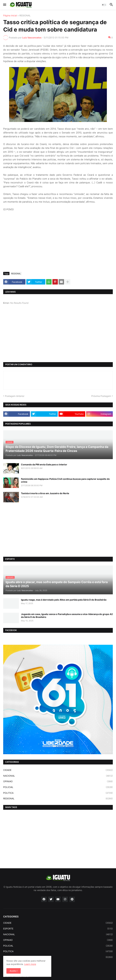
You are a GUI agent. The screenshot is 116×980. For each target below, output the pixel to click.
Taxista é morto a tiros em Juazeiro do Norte (45, 493)
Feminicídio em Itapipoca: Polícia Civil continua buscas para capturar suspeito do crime (65, 480)
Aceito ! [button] (14, 971)
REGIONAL (25, 16)
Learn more (30, 964)
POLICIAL (58, 787)
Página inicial (10, 16)
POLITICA (58, 793)
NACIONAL (58, 776)
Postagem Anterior (15, 396)
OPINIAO (58, 781)
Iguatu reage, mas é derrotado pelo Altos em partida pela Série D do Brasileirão (64, 600)
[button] (4, 5)
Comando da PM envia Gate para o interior (44, 464)
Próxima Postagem (101, 396)
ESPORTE (58, 929)
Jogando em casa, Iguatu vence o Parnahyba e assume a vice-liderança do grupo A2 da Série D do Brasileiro (67, 616)
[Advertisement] (58, 245)
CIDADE (58, 770)
